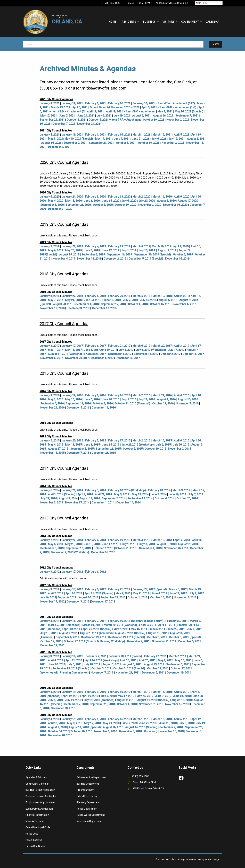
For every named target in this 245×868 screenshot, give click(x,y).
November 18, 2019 (89, 259)
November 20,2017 (77, 358)
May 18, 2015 (73, 445)
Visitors (168, 22)
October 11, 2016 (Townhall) (132, 404)
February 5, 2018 (95, 296)
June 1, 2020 (92, 201)
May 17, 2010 (126, 696)
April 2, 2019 (181, 246)
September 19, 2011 (94, 637)
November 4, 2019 (64, 259)
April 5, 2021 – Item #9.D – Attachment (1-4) (169, 107)
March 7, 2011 (177, 656)
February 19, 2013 (119, 540)
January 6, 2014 (50, 490)
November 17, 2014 (77, 503)
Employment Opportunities (40, 803)
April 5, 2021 (80, 107)
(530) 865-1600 (112, 3)
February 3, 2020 (95, 197)
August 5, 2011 (132, 664)
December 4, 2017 (102, 358)
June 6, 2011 (157, 629)
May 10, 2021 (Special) (189, 112)
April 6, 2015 (182, 441)
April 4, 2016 (182, 395)
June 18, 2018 (112, 300)
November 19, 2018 (52, 308)
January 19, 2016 (72, 395)
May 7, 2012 (123, 593)
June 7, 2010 (163, 696)
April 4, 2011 (148, 625)
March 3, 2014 (181, 490)
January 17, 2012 (72, 572)
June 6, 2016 (92, 399)
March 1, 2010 (141, 692)
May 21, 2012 (141, 593)
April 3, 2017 (182, 346)
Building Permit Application (40, 790)
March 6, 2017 (141, 346)
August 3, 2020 (166, 201)
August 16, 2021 (163, 116)
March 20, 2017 (162, 346)
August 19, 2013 (188, 544)
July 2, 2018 (130, 300)
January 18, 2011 (72, 621)
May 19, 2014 (140, 494)
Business (149, 22)
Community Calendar (37, 784)
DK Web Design (212, 859)
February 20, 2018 (119, 296)
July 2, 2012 (196, 593)
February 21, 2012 (119, 589)
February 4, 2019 (95, 246)
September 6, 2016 (52, 404)
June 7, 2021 (67, 116)
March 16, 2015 (162, 441)
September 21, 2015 (108, 449)
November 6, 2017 (52, 358)
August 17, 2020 (188, 201)
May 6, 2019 (55, 250)
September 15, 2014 (140, 498)
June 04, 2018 (93, 300)
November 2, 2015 (180, 449)
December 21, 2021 (89, 124)
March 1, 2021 (141, 135)
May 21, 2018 (73, 300)
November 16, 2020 (175, 205)
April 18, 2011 (72, 629)
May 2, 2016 (55, 399)
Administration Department (92, 778)
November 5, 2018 (185, 304)
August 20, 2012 (88, 597)
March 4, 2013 (141, 540)
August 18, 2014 (90, 498)
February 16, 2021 (119, 103)
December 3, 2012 (78, 602)
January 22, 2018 (72, 296)
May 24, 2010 (145, 696)
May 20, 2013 (73, 544)
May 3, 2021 (165, 112)
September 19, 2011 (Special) (127, 637)
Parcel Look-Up (34, 840)
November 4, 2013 (150, 548)
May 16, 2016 (73, 399)
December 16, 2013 (103, 552)
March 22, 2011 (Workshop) (121, 625)
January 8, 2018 (50, 296)
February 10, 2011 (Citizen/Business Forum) (136, 621)
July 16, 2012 (48, 597)
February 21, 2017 (119, 346)
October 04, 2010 (59, 731)
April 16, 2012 (74, 593)
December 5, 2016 (78, 408)
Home (113, 22)
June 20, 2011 (176, 629)
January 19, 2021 (72, 103)
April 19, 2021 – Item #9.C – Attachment (131, 112)
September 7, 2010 (76, 704)
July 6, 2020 (129, 201)
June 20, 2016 (111, 399)
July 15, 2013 (147, 544)
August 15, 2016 (188, 399)
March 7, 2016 (141, 395)
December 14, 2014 (128, 503)
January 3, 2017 (50, 346)
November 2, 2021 (178, 120)
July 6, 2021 (104, 116)
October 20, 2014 (187, 498)
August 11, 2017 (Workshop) (66, 354)
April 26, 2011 (147, 660)
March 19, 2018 (162, 296)
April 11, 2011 (74, 660)
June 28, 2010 (168, 723)
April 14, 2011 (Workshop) (101, 660)
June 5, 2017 (92, 350)
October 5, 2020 (103, 205)
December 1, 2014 (103, 503)
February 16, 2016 (119, 395)
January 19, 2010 (72, 692)
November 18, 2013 (176, 548)
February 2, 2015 (95, 441)
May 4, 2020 (55, 201)
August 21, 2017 (96, 354)
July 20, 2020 (147, 201)
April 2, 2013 (182, 540)
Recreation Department (89, 821)
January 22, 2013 (72, 540)
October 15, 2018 (161, 304)
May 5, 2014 (121, 494)
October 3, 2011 (157, 637)
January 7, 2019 (50, 246)
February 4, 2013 (95, 540)
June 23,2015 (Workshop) (138, 445)
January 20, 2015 (72, 441)
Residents (129, 22)
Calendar (213, 22)
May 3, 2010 (108, 696)
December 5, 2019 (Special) (146, 259)
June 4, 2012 (159, 593)
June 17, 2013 (111, 544)
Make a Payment (35, 821)
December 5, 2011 (190, 641)
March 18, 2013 (162, 540)
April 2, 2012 (56, 593)
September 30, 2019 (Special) (152, 255)
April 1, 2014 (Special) (62, 494)
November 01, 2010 (151, 704)
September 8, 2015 (82, 449)
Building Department (88, 784)
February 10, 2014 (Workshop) (127, 490)
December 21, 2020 (60, 209)
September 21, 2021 (52, 120)
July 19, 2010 (73, 700)
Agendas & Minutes (36, 778)
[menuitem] (113, 22)
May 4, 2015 (55, 445)
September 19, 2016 (78, 404)
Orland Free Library (87, 796)
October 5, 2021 (77, 120)
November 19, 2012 (52, 602)
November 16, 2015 (52, 453)
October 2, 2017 (170, 354)
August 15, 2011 (158, 633)
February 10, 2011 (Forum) (125, 656)
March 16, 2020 (162, 197)
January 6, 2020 (50, 197)
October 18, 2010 (81, 731)
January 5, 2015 (50, 441)
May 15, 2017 (73, 350)
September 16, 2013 (78, 548)
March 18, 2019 (161, 246)
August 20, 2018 (63, 304)
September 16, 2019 (119, 255)
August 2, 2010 (126, 700)
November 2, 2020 (150, 205)
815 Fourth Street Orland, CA (173, 3)
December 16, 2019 (177, 259)
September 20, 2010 (102, 704)
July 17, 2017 (176, 350)
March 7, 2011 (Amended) (64, 625)
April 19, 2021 (95, 112)
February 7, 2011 (95, 621)
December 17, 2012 (103, 602)
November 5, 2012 (185, 597)
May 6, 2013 (55, 544)
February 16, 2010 (119, 692)
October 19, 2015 (155, 449)
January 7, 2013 (50, 540)
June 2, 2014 (158, 494)
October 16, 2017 (193, 354)
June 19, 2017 (108, 350)
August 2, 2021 (141, 116)
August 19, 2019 (69, 255)
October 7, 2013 (103, 548)
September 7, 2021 (187, 116)
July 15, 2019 (147, 250)
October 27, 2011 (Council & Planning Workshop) (94, 641)
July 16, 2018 (148, 300)
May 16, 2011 (139, 629)
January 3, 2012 (50, 572)
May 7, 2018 (55, 300)
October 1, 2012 (137, 597)
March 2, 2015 (141, 441)
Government (190, 22)
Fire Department (85, 790)
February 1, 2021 (95, 103)
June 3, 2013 (92, 544)
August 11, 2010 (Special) (153, 700)
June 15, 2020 (111, 201)
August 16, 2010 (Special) (141, 727)
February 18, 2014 (159, 490)
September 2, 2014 (114, 498)
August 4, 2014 (68, 498)
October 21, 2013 (125, 548)
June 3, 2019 (92, 250)
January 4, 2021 (50, 103)
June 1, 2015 (92, 445)
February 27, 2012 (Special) (150, 589)
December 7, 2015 (78, 453)
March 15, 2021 (60, 107)
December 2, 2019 (115, 259)
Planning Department (88, 803)
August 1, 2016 (166, 399)
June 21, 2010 (182, 696)
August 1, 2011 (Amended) (96, 633)
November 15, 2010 (177, 704)
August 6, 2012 (67, 597)
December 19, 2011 (52, 645)
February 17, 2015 (119, 441)
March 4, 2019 (141, 246)
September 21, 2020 (78, 205)
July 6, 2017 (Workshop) (151, 350)
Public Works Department (91, 815)
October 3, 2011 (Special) (185, 637)
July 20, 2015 (181, 445)
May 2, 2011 (121, 629)
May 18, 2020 (73, 201)
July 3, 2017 (126, 350)
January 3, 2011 (50, 621)
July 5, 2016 (129, 399)
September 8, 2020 (52, 205)
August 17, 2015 (58, 449)
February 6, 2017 (95, 346)
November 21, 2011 (164, 641)
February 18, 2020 (119, 197)
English (201, 3)
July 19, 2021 (122, 116)
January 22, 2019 (72, 246)
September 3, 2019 (93, 255)
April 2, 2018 (182, 296)
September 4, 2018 (87, 304)
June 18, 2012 (178, 593)
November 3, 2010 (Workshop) (138, 731)
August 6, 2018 (168, 300)
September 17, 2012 (113, 597)
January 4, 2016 (50, 395)
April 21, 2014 (103, 494)
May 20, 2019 (73, 250)
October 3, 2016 (103, 404)
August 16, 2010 (182, 700)
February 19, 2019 (119, 246)
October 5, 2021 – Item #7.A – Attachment (115, 120)
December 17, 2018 (104, 308)
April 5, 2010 (182, 692)
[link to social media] (181, 778)
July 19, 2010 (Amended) (99, 700)
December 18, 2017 (128, 358)
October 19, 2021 (154, 120)
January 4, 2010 (50, 692)
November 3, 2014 (52, 503)
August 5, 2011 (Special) (130, 633)
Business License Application (41, 796)
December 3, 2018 (78, 308)
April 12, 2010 (71, 696)
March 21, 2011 (92, 625)
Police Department (87, 809)
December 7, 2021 (64, 124)
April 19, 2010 (90, 696)
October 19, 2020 (125, 205)
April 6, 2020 (182, 197)
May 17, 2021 (49, 116)
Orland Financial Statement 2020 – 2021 (115, 107)
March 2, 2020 (141, 197)
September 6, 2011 (67, 637)
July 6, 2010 (55, 700)
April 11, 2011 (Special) (173, 625)
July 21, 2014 (48, 498)
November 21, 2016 (52, 408)
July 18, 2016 (147, 399)
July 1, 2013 (129, 544)
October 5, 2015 (133, 449)
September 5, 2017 (120, 354)
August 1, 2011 (68, 633)
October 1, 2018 (138, 304)
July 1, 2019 (129, 250)
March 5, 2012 (178, 589)
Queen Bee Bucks (35, 846)
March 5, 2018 (141, 296)
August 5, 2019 (167, 250)
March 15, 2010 (162, 692)
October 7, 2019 (183, 255)
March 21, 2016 (162, 395)
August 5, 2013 (166, 544)
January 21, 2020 (72, 197)
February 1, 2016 (95, 395)
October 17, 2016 (163, 404)
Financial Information (37, 815)
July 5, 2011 (194, 629)
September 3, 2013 (52, 548)
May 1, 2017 (55, 350)
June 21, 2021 (86, 116)
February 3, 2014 (95, 490)
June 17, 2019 (111, 250)
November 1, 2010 (106, 731)
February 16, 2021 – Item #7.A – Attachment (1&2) (164, 103)
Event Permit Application (39, 809)
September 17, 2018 (113, 304)
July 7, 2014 (196, 494)
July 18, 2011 (48, 633)
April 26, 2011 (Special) (97, 629)
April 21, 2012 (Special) (99, 593)
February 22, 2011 (177, 621)
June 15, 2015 (111, 445)
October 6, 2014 (164, 498)
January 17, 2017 (72, 346)
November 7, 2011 (138, 641)
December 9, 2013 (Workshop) (70, 552)
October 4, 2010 (127, 704)
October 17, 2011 (51, 641)
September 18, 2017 (146, 354)
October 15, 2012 (161, 597)
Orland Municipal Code (38, 827)
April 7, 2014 (85, 494)
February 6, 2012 (95, 572)
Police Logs (32, 834)
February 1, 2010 (95, 692)
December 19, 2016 (104, 408)
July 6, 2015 (163, 445)
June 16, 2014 (177, 494)
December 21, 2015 (104, 453)
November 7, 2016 (187, 404)
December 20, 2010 (63, 708)
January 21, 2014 (72, 490)
